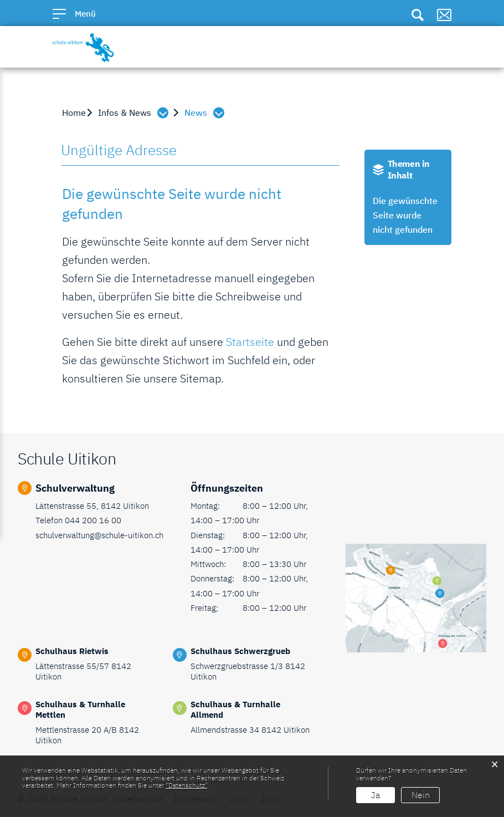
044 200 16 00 (93, 520)
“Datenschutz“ (186, 785)
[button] (136, 113)
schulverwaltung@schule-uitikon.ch (99, 535)
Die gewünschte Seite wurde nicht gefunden (405, 215)
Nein (421, 795)
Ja (376, 795)
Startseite (250, 342)
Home (74, 113)
